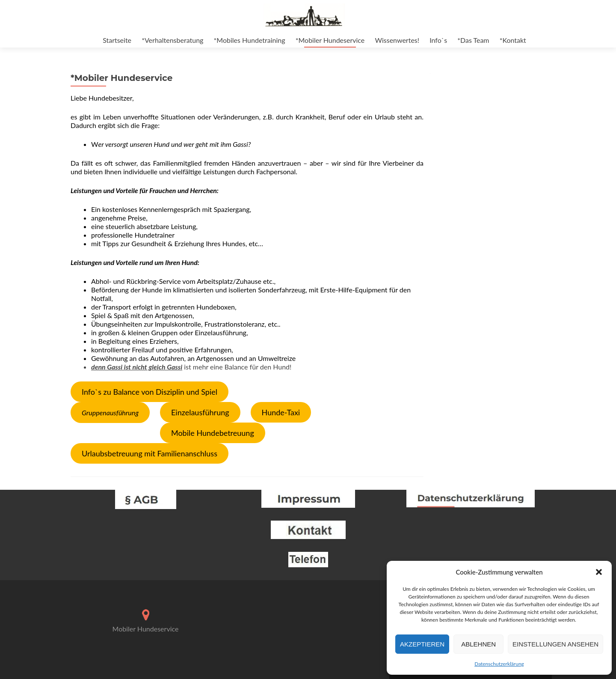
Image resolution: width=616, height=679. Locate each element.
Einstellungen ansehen (555, 644)
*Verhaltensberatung (172, 40)
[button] (599, 572)
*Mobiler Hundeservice (330, 40)
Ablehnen (478, 644)
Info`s (438, 40)
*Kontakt (513, 40)
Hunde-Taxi (281, 412)
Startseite (117, 40)
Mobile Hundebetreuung (213, 433)
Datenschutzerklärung (499, 664)
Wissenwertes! (397, 40)
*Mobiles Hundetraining (250, 40)
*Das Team (473, 40)
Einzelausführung (200, 412)
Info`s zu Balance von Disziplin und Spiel (150, 392)
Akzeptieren (422, 644)
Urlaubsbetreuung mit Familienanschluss (150, 453)
